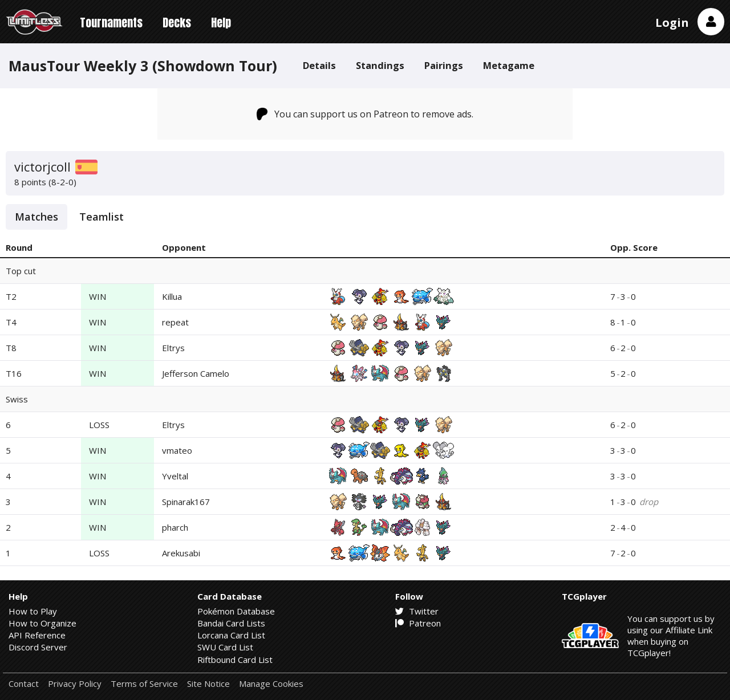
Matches (36, 217)
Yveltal (175, 476)
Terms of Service (144, 684)
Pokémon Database (236, 611)
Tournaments (111, 23)
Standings (380, 65)
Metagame (509, 65)
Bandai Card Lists (231, 623)
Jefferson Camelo (196, 373)
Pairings (444, 65)
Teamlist (102, 217)
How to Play (33, 611)
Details (319, 65)
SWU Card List (225, 647)
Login (672, 23)
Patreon (418, 623)
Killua (172, 296)
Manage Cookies (271, 684)
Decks (177, 23)
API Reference (37, 635)
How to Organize (42, 623)
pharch (175, 527)
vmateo (177, 450)
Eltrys (173, 348)
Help (221, 23)
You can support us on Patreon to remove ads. (365, 114)
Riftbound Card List (235, 660)
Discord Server (38, 647)
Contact (24, 684)
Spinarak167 (186, 502)
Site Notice (208, 684)
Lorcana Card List (231, 635)
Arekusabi (181, 553)
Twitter (417, 611)
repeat (175, 322)
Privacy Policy (75, 684)
